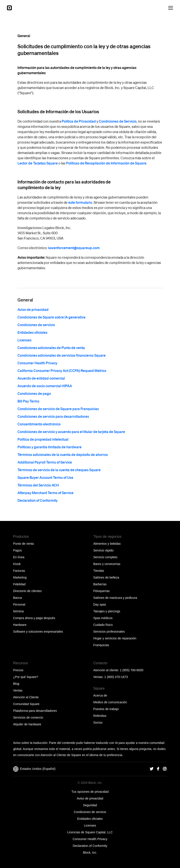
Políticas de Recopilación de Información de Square (106, 163)
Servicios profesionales (109, 632)
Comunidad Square (26, 704)
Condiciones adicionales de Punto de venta (51, 348)
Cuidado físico (103, 625)
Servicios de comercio (28, 717)
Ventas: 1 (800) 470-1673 (111, 677)
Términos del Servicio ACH (38, 485)
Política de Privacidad (79, 121)
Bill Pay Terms (28, 401)
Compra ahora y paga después (34, 618)
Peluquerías (102, 591)
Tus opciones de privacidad (90, 792)
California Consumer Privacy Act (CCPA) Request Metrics (62, 371)
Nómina (18, 611)
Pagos (17, 550)
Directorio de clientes (27, 591)
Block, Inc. (90, 853)
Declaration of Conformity (38, 500)
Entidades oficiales (32, 332)
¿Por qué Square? (26, 677)
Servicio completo (106, 557)
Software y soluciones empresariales (38, 632)
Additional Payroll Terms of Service (45, 462)
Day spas (100, 604)
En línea (19, 557)
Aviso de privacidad (33, 309)
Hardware (20, 625)
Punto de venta (23, 544)
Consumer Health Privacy (37, 363)
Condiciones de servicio (36, 325)
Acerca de (100, 695)
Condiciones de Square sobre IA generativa (52, 317)
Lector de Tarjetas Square (38, 163)
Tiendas (99, 571)
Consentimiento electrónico (39, 424)
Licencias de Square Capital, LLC (90, 832)
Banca (17, 598)
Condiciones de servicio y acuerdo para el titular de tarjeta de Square (71, 432)
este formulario (80, 202)
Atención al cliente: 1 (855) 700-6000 (118, 670)
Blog (16, 684)
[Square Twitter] (152, 769)
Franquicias (101, 645)
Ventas (18, 690)
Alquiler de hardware (27, 724)
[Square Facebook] (158, 769)
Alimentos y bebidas (107, 544)
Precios (18, 670)
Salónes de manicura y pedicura (115, 598)
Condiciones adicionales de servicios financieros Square (62, 355)
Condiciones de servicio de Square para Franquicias (58, 409)
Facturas (19, 571)
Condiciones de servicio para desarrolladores (53, 416)
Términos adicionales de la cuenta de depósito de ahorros (63, 455)
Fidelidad (19, 584)
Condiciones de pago (34, 393)
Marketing (20, 577)
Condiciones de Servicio (118, 121)
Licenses (24, 340)
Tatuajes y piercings (107, 611)
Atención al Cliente (26, 697)
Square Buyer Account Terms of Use (45, 477)
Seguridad (90, 805)
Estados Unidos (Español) (34, 769)
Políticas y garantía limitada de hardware (50, 447)
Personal (19, 604)
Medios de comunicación (110, 702)
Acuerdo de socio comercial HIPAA (45, 386)
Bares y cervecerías (107, 564)
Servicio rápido (104, 550)
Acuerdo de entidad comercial (41, 378)
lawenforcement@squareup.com (74, 248)
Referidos (100, 716)
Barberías (100, 584)
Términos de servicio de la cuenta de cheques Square (59, 470)
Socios (98, 722)
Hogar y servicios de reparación (115, 638)
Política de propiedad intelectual (43, 439)
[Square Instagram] (165, 769)
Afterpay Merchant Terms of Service (45, 493)
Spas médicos (103, 618)
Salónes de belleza (106, 577)
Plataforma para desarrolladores (35, 711)
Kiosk (17, 564)
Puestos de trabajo (106, 709)
